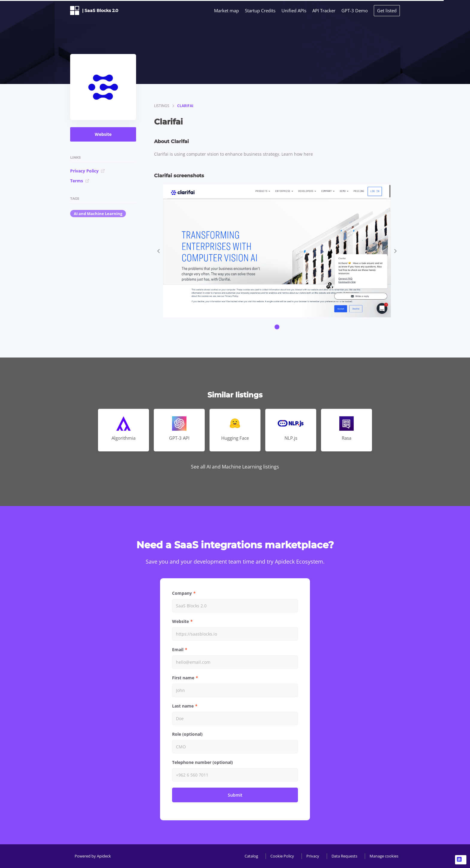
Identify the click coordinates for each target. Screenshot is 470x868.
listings (162, 106)
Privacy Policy (88, 171)
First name (183, 678)
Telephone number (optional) (202, 762)
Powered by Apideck (93, 856)
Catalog (251, 856)
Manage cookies (384, 856)
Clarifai (185, 106)
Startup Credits (260, 10)
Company (182, 593)
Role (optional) (187, 734)
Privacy (313, 856)
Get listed (387, 10)
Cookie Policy (282, 856)
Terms (80, 181)
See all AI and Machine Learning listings (235, 467)
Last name (183, 706)
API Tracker (324, 10)
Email (178, 650)
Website (103, 134)
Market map (226, 10)
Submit (235, 795)
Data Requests (344, 856)
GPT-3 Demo (355, 10)
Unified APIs (294, 10)
